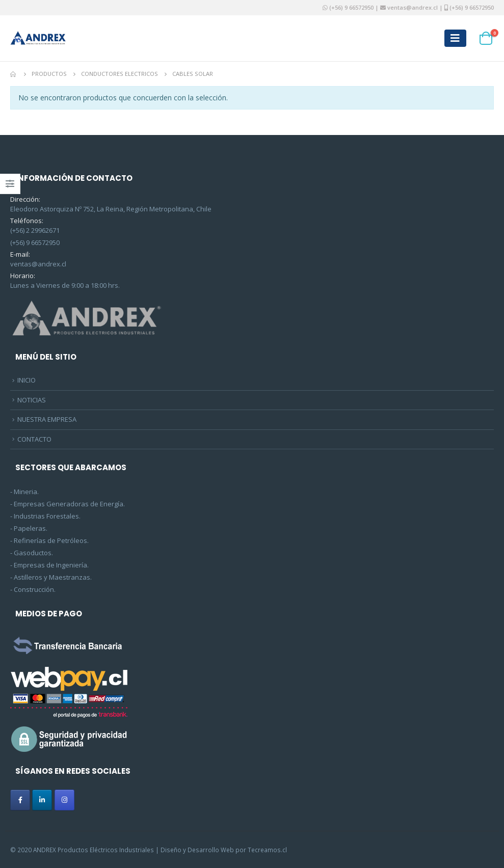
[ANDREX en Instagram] (64, 800)
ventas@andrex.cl (412, 7)
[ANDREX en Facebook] (20, 800)
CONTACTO (34, 439)
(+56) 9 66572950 (351, 7)
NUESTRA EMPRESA (47, 419)
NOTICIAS (32, 400)
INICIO (26, 380)
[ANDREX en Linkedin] (42, 800)
